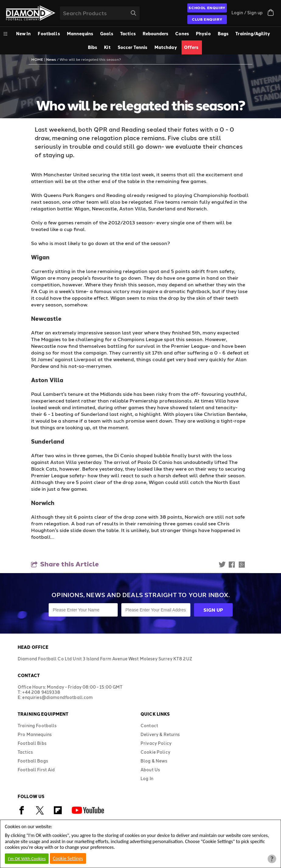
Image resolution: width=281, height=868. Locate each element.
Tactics (128, 34)
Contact (149, 726)
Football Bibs (32, 743)
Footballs (49, 34)
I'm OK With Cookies (27, 859)
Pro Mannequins (35, 734)
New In (24, 34)
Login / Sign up (247, 13)
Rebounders (155, 34)
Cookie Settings (68, 858)
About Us (150, 770)
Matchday (166, 47)
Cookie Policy (155, 752)
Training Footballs (37, 726)
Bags (223, 34)
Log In (147, 778)
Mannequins (80, 34)
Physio (203, 34)
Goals (107, 34)
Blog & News (154, 761)
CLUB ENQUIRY (207, 19)
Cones (182, 34)
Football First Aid (36, 770)
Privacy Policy (156, 743)
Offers (191, 47)
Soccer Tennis (133, 47)
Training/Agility (253, 34)
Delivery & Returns (160, 734)
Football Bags (33, 761)
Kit (107, 47)
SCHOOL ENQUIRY (207, 8)
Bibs (93, 47)
